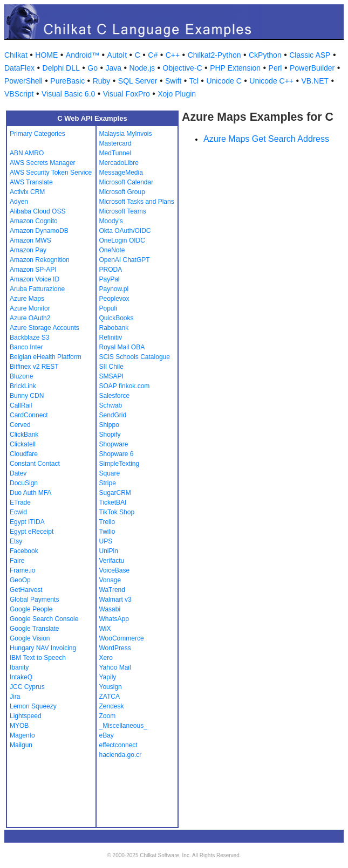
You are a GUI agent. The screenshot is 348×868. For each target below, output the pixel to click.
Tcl (194, 81)
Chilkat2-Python (214, 55)
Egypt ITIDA (27, 522)
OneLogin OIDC (122, 240)
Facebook (24, 551)
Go (93, 68)
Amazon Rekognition (40, 260)
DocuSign (24, 483)
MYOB (19, 726)
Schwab (111, 405)
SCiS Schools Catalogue (135, 357)
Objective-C (183, 68)
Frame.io (22, 570)
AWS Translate (31, 182)
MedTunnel (115, 153)
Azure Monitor (30, 308)
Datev (18, 473)
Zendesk (112, 706)
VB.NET (315, 81)
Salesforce (115, 396)
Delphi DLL (61, 68)
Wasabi (110, 609)
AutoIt (117, 55)
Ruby (102, 81)
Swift (173, 81)
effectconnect (118, 745)
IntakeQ (21, 677)
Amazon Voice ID (35, 279)
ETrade (20, 502)
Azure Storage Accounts (45, 328)
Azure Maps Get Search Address (266, 139)
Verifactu (112, 561)
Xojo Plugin (177, 94)
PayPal (110, 279)
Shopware (114, 444)
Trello (107, 522)
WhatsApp (114, 619)
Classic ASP (310, 55)
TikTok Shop (117, 512)
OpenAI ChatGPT (125, 260)
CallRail (21, 405)
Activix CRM (27, 192)
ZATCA (110, 697)
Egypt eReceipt (32, 532)
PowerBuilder (312, 68)
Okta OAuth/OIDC (125, 231)
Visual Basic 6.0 (68, 94)
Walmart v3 (115, 600)
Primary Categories (37, 134)
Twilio (107, 532)
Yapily (108, 677)
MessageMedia (121, 173)
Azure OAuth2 (30, 318)
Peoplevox (114, 299)
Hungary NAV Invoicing (43, 648)
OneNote (112, 250)
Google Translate (34, 629)
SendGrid (113, 415)
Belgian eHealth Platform (46, 357)
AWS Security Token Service (51, 173)
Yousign (111, 687)
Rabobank (114, 328)
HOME (46, 55)
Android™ (83, 55)
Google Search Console (44, 619)
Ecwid (18, 512)
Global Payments (34, 600)
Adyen (19, 202)
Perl (275, 68)
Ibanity (19, 667)
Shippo (109, 425)
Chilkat (16, 55)
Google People (31, 609)
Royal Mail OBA (122, 347)
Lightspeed (26, 716)
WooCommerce (122, 638)
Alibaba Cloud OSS (37, 211)
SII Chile (111, 367)
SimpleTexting (120, 464)
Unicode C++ (271, 81)
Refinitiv (111, 337)
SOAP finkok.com (125, 386)
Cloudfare (24, 454)
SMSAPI (111, 376)
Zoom (108, 716)
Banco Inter (26, 347)
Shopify (110, 435)
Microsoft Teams (123, 211)
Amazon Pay (28, 250)
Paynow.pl (114, 289)
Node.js (142, 68)
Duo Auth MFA (30, 493)
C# (153, 55)
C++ (173, 55)
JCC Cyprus (27, 687)
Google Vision (30, 638)
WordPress (115, 648)
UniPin (109, 551)
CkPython (265, 55)
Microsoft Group (122, 192)
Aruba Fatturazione (37, 289)
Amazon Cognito (34, 221)
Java (113, 68)
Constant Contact (35, 464)
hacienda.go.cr (121, 755)
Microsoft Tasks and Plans (137, 202)
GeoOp (20, 580)
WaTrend (112, 590)
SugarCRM (115, 493)
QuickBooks (117, 318)
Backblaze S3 (29, 337)
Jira (15, 697)
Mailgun (21, 745)
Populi (108, 308)
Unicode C (224, 81)
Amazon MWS (30, 240)
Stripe (108, 483)
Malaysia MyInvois (126, 134)
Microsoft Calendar (127, 182)
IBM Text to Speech (38, 658)
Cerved (20, 425)
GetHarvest (26, 590)
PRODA (111, 270)
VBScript (19, 94)
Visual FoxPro (127, 94)
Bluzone (21, 376)
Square (110, 473)
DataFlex (19, 68)
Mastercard (115, 143)
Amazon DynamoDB (39, 231)
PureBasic (67, 81)
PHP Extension (235, 68)
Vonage (110, 580)
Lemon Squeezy (33, 706)
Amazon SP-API (33, 270)
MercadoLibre (119, 163)
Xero (106, 658)
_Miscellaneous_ (123, 726)
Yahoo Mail (115, 667)
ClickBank (24, 435)
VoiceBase (115, 570)
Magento (22, 735)
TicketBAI (113, 502)
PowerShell (23, 81)
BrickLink (23, 386)
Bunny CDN (27, 396)
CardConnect (29, 415)
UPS (106, 541)
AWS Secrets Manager (43, 163)
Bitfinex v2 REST (34, 367)
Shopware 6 (117, 454)
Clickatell (23, 444)
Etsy (16, 541)
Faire (17, 561)
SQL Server (138, 81)
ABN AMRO (27, 153)
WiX (105, 629)
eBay (107, 735)
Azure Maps (27, 299)
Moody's (111, 221)
